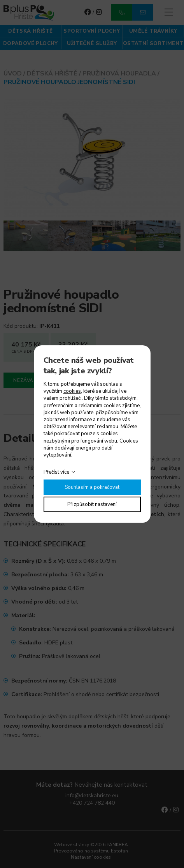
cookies (72, 391)
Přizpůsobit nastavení (92, 504)
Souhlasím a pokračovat (92, 487)
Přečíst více (56, 472)
